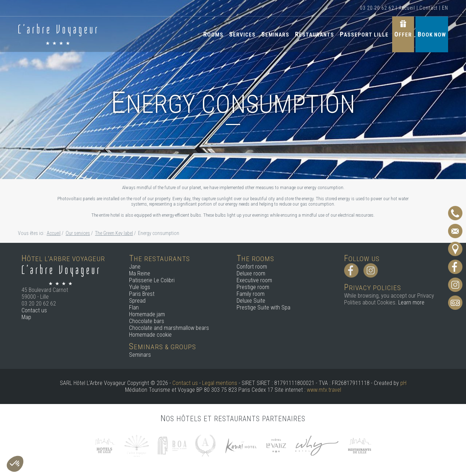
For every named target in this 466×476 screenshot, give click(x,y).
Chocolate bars (147, 321)
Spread (137, 301)
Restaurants (315, 34)
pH (403, 383)
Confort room (252, 267)
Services (242, 34)
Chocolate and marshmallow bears (169, 328)
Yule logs (140, 287)
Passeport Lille (364, 34)
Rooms (213, 34)
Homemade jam (147, 314)
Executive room (254, 280)
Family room (251, 294)
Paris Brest (142, 294)
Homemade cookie (150, 335)
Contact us (34, 310)
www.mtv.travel (324, 390)
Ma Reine (140, 273)
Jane (135, 267)
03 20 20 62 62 (377, 8)
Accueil (407, 8)
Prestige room (253, 287)
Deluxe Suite (251, 301)
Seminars (275, 34)
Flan (134, 307)
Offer (403, 34)
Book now (432, 34)
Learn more (411, 302)
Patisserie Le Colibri (152, 280)
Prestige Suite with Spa (263, 307)
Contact (429, 8)
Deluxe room (251, 273)
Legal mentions (220, 383)
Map (26, 317)
